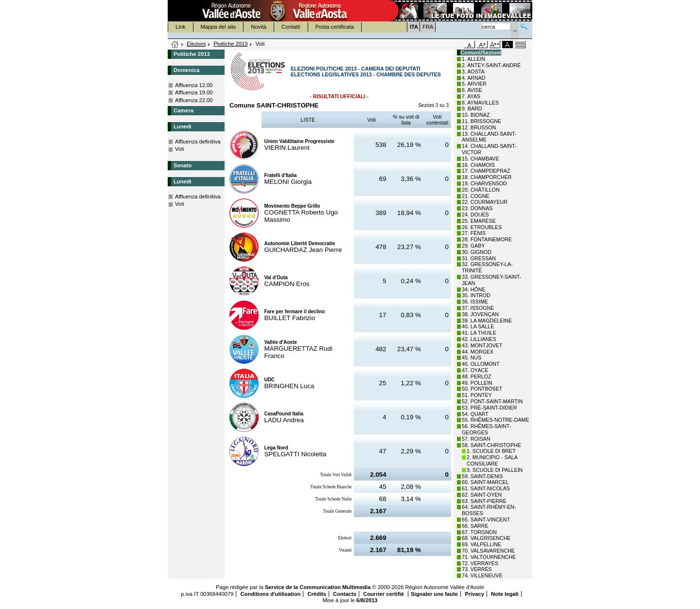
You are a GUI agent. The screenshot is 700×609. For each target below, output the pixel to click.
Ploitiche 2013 (230, 44)
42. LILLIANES (479, 339)
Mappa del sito (219, 27)
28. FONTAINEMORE (487, 239)
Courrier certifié (384, 594)
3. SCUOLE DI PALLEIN (495, 470)
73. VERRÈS (477, 569)
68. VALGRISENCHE (486, 538)
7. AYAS (471, 96)
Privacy (474, 594)
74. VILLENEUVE (482, 575)
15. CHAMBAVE (481, 159)
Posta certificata (335, 27)
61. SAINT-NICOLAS (486, 488)
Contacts (345, 594)
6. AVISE (472, 90)
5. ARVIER (474, 84)
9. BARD (472, 108)
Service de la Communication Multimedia (318, 587)
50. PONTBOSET (482, 389)
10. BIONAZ (476, 115)
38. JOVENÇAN (480, 314)
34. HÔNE (474, 289)
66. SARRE (475, 526)
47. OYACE (475, 370)
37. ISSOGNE (478, 308)
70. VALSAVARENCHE (488, 551)
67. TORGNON (479, 532)
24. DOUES (475, 215)
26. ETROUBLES (482, 227)
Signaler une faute (434, 594)
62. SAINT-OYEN (482, 495)
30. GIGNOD (477, 252)
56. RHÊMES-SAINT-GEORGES (486, 429)
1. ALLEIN (473, 59)
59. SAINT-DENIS (482, 476)
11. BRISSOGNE (481, 121)
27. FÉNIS (474, 233)
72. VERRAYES (480, 563)
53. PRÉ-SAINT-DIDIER (490, 408)
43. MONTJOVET (482, 345)
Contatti (291, 27)
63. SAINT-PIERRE (484, 501)
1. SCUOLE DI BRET (491, 451)
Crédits (317, 594)
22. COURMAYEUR (485, 202)
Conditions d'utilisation (270, 594)
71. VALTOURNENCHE (489, 557)
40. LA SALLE (478, 326)
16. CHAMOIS (478, 165)
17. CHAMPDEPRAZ (486, 171)
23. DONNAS (477, 208)
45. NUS (472, 358)
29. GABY (473, 246)
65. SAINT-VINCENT (486, 519)
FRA (428, 27)
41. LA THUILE (479, 333)
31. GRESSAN (479, 258)
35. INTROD (476, 295)
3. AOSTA (473, 72)
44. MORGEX (478, 352)
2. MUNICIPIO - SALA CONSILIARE (492, 460)
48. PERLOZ (476, 376)
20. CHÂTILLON (481, 190)
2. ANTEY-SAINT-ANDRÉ (491, 65)
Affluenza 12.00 (194, 85)
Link (181, 27)
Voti (180, 149)
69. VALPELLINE (481, 544)
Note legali (505, 594)
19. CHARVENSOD (484, 183)
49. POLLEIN (477, 383)
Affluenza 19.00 (194, 92)
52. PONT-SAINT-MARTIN (492, 401)
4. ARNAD (474, 78)
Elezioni (196, 44)
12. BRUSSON (479, 127)
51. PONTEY (477, 395)
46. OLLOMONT (481, 364)
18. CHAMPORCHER (487, 177)
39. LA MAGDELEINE (487, 321)
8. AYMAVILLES (480, 103)
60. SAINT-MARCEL (485, 482)
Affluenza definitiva (198, 142)
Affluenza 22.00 (194, 100)
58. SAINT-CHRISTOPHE (491, 445)
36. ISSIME (475, 302)
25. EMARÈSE (479, 221)
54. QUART (475, 414)
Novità (259, 27)
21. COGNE (476, 196)
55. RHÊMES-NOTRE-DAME (496, 420)
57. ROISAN (476, 439)
